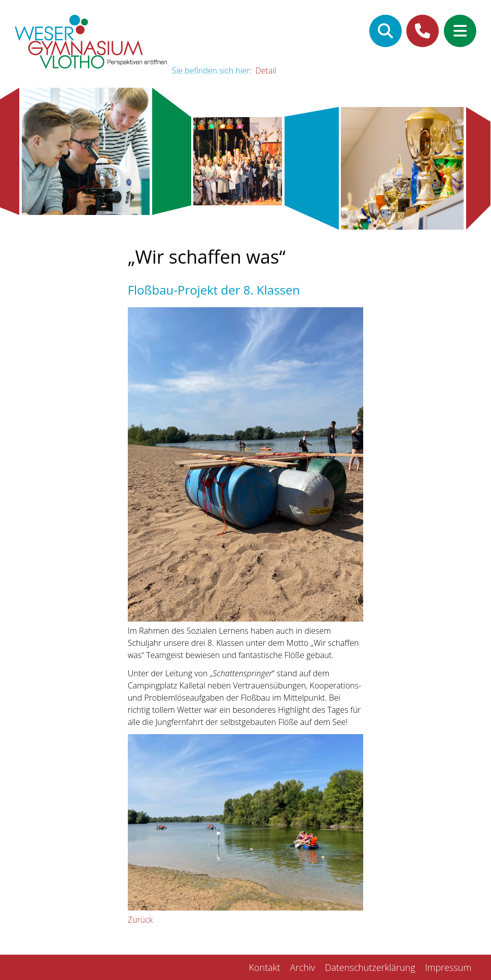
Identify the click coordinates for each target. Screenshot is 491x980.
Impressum (448, 967)
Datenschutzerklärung (370, 967)
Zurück (141, 920)
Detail (266, 70)
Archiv (303, 967)
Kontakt (265, 967)
